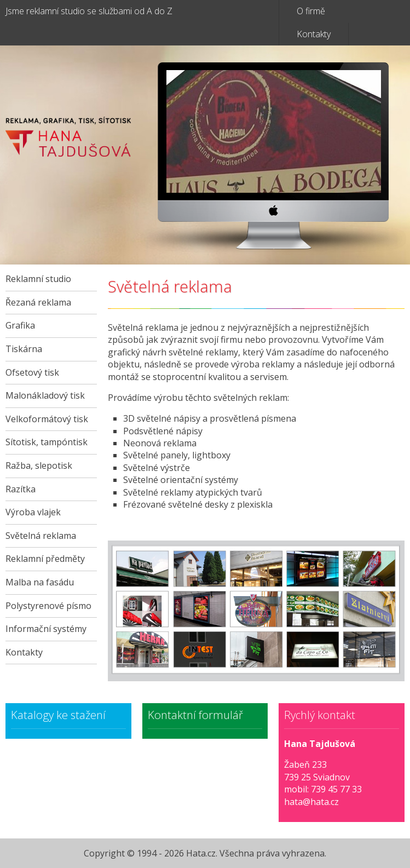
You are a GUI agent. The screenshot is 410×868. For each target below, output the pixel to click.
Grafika (20, 325)
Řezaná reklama (38, 302)
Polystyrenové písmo (48, 606)
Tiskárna (24, 349)
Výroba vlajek (33, 512)
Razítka (21, 489)
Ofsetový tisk (32, 372)
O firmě (311, 11)
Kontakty (314, 34)
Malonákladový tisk (45, 395)
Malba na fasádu (40, 582)
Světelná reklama (41, 536)
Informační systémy (46, 629)
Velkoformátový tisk (47, 419)
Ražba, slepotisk (39, 465)
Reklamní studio (38, 279)
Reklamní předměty (45, 559)
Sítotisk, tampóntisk (47, 442)
